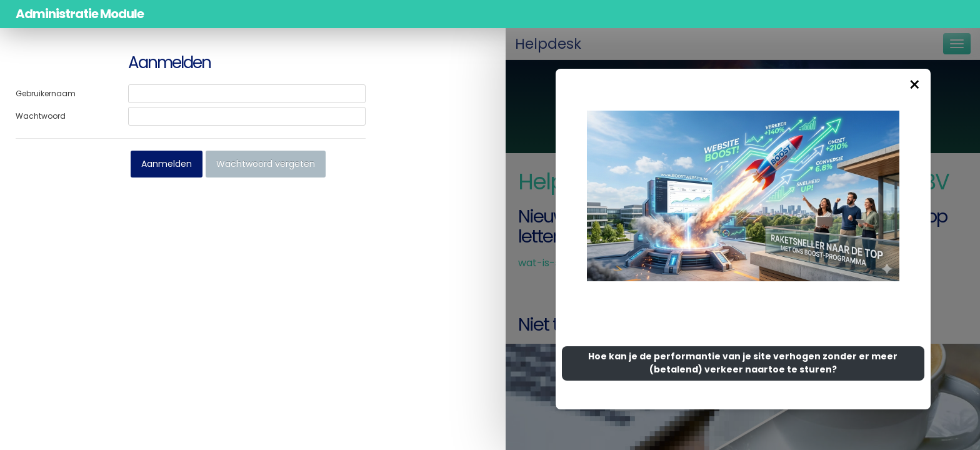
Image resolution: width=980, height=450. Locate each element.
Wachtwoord (41, 116)
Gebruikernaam (46, 93)
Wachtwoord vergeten (266, 164)
